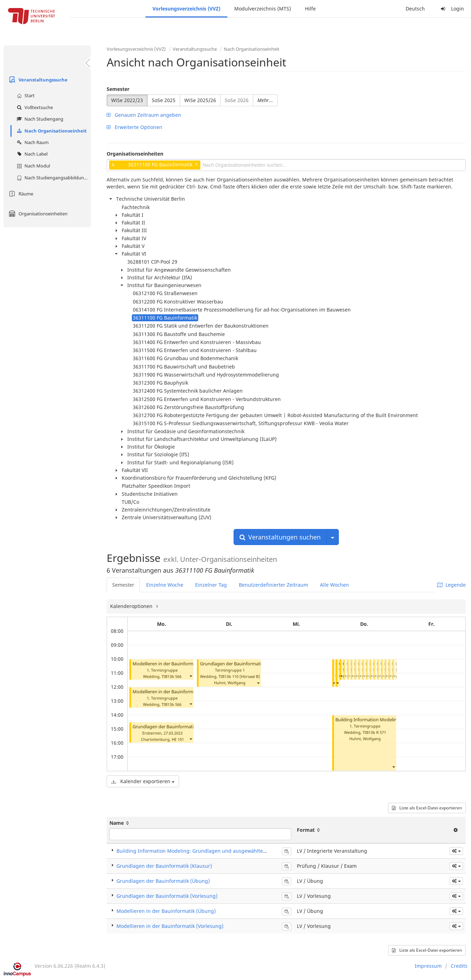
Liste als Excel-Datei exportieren (427, 808)
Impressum (428, 966)
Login (451, 9)
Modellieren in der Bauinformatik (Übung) (176, 692)
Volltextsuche (34, 107)
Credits (459, 966)
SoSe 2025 (164, 100)
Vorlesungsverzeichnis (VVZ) (186, 9)
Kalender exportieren (143, 781)
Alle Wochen (334, 585)
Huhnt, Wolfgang (230, 683)
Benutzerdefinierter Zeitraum (273, 585)
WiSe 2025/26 (200, 100)
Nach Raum (32, 142)
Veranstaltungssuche (37, 80)
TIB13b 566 (172, 676)
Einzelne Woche (165, 585)
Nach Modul (33, 166)
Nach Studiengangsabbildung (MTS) (53, 178)
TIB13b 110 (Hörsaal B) (239, 676)
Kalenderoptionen (132, 606)
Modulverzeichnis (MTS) (263, 9)
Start (25, 95)
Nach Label (31, 154)
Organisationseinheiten (37, 214)
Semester (118, 89)
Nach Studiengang (39, 119)
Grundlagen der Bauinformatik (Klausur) (174, 727)
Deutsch (415, 9)
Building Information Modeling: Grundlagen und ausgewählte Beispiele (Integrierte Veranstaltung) (234, 851)
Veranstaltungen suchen (280, 537)
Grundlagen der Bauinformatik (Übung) (163, 881)
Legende (451, 585)
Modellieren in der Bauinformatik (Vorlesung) (180, 664)
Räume (20, 194)
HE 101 (178, 739)
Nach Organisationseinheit (51, 131)
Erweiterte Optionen (134, 127)
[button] (191, 676)
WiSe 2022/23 (127, 100)
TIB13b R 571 (374, 732)
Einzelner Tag (211, 585)
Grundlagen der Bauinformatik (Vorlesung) (245, 664)
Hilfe (310, 9)
